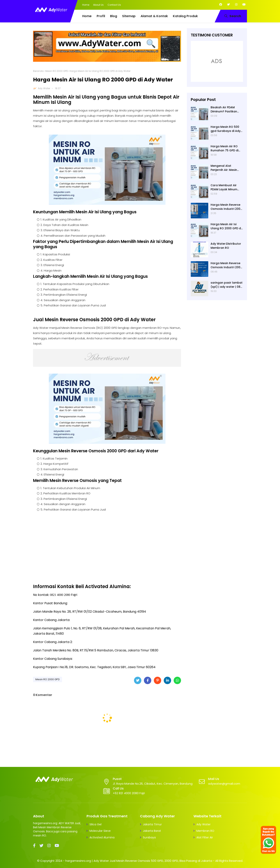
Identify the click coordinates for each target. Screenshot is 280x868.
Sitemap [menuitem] (129, 16)
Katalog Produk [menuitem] (185, 16)
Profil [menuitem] (101, 16)
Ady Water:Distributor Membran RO (226, 246)
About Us (98, 5)
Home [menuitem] (87, 16)
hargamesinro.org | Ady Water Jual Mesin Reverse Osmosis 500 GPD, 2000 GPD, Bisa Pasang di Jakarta (139, 861)
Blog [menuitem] (114, 16)
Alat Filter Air (205, 837)
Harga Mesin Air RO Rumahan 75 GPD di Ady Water (224, 148)
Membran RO (205, 831)
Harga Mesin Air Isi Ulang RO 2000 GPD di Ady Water (226, 226)
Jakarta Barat (152, 831)
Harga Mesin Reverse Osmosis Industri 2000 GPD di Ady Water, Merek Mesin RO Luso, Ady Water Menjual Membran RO (226, 265)
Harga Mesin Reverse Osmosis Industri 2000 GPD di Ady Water (226, 207)
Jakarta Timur (152, 824)
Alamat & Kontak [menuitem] (154, 16)
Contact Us (114, 5)
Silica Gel (95, 824)
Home (86, 5)
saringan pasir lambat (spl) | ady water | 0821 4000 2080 (227, 285)
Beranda (38, 71)
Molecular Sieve (100, 831)
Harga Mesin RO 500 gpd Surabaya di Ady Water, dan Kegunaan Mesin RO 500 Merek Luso (226, 129)
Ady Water (44, 88)
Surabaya (149, 837)
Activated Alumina (102, 837)
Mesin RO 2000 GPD (57, 71)
